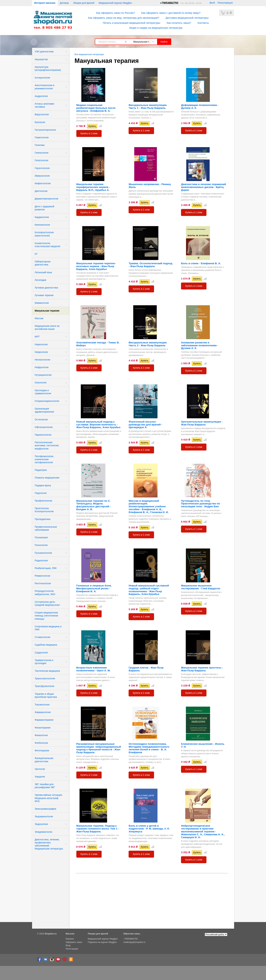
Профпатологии (44, 501)
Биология (40, 122)
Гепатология (42, 160)
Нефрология (42, 367)
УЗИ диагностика (44, 52)
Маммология (42, 303)
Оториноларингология (47, 401)
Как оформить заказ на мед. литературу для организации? (124, 18)
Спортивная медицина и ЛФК (48, 628)
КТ (36, 254)
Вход (212, 3)
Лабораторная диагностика (43, 263)
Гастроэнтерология (45, 130)
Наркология (41, 344)
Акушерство (41, 59)
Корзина (70, 939)
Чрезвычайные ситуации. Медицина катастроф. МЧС (49, 798)
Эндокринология (44, 816)
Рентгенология (43, 583)
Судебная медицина (46, 645)
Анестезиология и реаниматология (45, 87)
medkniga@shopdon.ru (134, 942)
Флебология (41, 743)
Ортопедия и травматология (43, 392)
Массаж (39, 318)
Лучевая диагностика (46, 288)
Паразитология (43, 435)
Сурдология (41, 653)
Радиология (41, 561)
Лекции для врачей (84, 3)
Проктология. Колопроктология (44, 510)
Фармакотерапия (44, 720)
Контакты (203, 23)
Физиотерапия (43, 728)
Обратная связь (132, 934)
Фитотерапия (42, 751)
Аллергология (42, 78)
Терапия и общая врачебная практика (46, 695)
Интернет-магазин (45, 3)
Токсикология (42, 705)
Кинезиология (42, 225)
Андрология (41, 96)
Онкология (41, 383)
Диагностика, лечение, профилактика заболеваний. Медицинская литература (49, 844)
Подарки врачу (43, 485)
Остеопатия (41, 419)
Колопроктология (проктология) (44, 234)
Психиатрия (41, 537)
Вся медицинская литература (89, 54)
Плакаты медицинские (47, 478)
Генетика (40, 145)
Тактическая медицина (47, 671)
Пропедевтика (43, 519)
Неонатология (42, 360)
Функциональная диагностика (44, 760)
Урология (40, 769)
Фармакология (43, 712)
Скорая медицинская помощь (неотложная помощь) (46, 616)
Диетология (41, 191)
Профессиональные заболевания (46, 528)
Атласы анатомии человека (44, 105)
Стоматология (43, 637)
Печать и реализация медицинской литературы (132, 23)
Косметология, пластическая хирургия (47, 245)
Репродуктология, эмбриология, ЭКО (45, 593)
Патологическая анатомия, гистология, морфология (47, 445)
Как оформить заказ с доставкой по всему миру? (171, 13)
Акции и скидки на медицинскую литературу (156, 28)
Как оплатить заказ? (179, 23)
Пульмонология (43, 553)
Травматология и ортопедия (44, 662)
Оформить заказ (74, 942)
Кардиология (42, 217)
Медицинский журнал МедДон (115, 3)
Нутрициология (43, 375)
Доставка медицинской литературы (187, 18)
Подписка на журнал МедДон (102, 942)
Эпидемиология (44, 832)
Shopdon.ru (51, 934)
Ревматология (42, 576)
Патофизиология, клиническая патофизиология (44, 459)
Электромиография (46, 809)
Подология (41, 493)
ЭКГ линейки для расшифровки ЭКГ (45, 786)
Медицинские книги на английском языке (47, 327)
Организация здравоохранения (44, 410)
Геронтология (42, 168)
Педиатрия (41, 470)
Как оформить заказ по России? (116, 13)
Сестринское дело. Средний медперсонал (47, 603)
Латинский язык (43, 272)
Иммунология (42, 176)
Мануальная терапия (47, 311)
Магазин (70, 934)
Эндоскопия (41, 824)
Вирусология (42, 114)
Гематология (42, 137)
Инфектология (43, 183)
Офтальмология (44, 427)
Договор (64, 3)
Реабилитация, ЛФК (46, 568)
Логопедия (41, 280)
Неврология (41, 352)
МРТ (37, 337)
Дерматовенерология (47, 199)
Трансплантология (45, 678)
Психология (41, 545)
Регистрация (225, 3)
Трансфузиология (45, 686)
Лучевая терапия (44, 295)
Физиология (41, 735)
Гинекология (42, 153)
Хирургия (40, 777)
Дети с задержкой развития (45, 208)
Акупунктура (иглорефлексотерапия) (48, 68)
